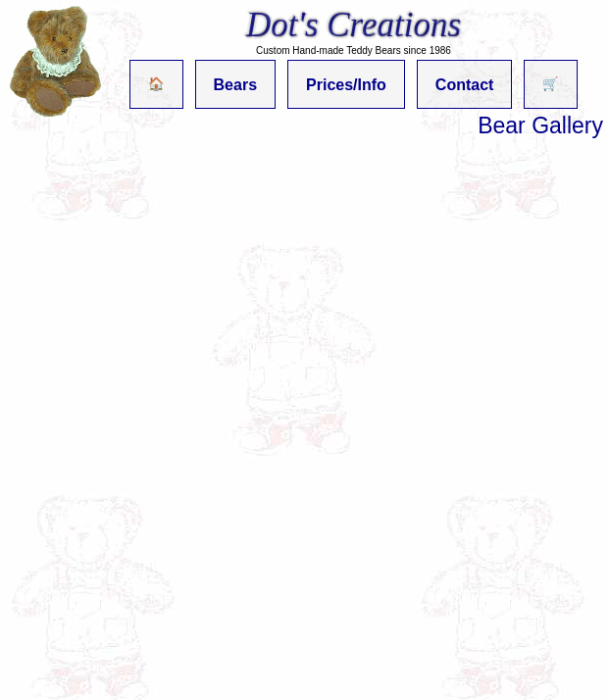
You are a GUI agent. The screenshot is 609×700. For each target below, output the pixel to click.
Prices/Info (346, 85)
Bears (235, 85)
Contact (465, 85)
